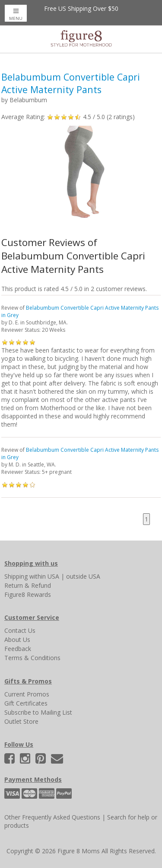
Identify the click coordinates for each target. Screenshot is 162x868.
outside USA (83, 576)
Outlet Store (21, 721)
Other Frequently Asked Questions (52, 817)
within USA (44, 576)
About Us (17, 640)
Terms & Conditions (32, 658)
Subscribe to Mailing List (38, 712)
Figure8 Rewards (28, 594)
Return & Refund (28, 585)
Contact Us (20, 630)
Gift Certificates (26, 703)
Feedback (18, 649)
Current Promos (27, 694)
